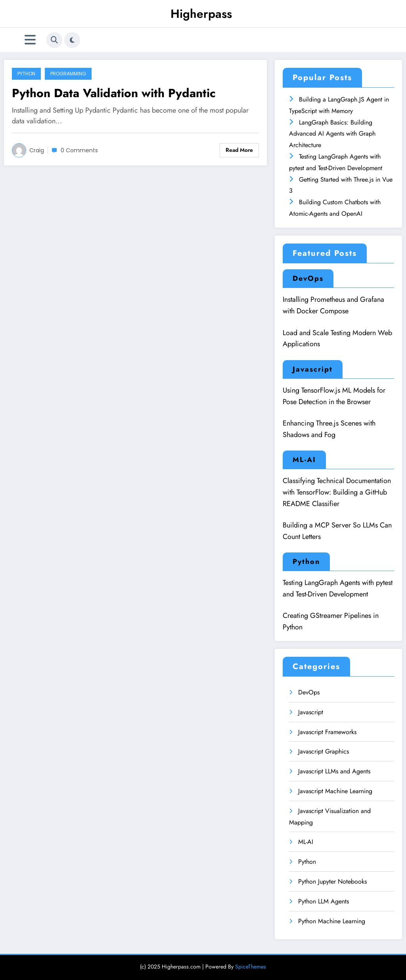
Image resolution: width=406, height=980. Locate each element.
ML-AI (304, 460)
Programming (68, 74)
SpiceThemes (251, 967)
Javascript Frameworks (327, 732)
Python (26, 74)
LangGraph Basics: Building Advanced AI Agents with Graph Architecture (332, 134)
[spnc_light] (72, 40)
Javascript (313, 369)
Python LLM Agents (324, 901)
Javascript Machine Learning (335, 791)
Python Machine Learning (332, 921)
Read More (239, 150)
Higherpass (201, 14)
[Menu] (30, 40)
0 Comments (79, 150)
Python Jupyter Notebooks (332, 881)
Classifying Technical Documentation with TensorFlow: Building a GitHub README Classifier (337, 492)
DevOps (308, 278)
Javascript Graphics (324, 751)
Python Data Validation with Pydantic (114, 93)
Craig (37, 150)
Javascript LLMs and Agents (334, 771)
